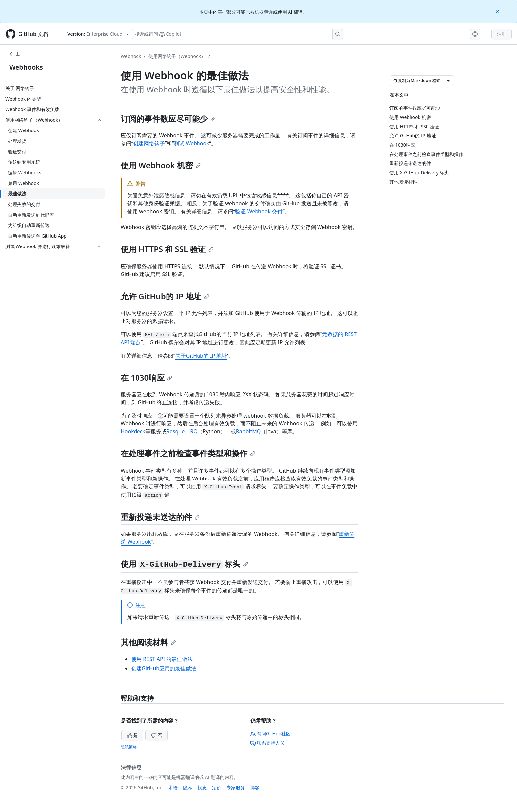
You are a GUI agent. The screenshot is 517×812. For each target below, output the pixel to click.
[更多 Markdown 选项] (448, 81)
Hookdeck (133, 431)
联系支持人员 (267, 743)
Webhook (131, 56)
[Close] (498, 11)
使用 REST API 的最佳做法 (162, 659)
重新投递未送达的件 (160, 517)
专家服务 (236, 787)
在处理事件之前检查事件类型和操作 (188, 453)
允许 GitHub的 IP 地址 (165, 296)
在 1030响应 (147, 377)
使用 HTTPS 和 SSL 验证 (167, 249)
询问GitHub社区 (271, 733)
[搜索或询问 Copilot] (237, 34)
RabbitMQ (249, 431)
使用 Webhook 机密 (161, 165)
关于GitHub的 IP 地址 (201, 356)
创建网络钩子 (149, 143)
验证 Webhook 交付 (259, 211)
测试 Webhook (191, 143)
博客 (255, 787)
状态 (202, 787)
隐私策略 (129, 747)
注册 (502, 34)
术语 (173, 787)
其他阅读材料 (148, 642)
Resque (176, 431)
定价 (217, 787)
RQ (194, 431)
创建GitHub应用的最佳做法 (164, 668)
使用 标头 (184, 564)
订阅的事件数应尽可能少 (168, 118)
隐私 (188, 787)
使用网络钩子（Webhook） (177, 56)
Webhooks (26, 67)
